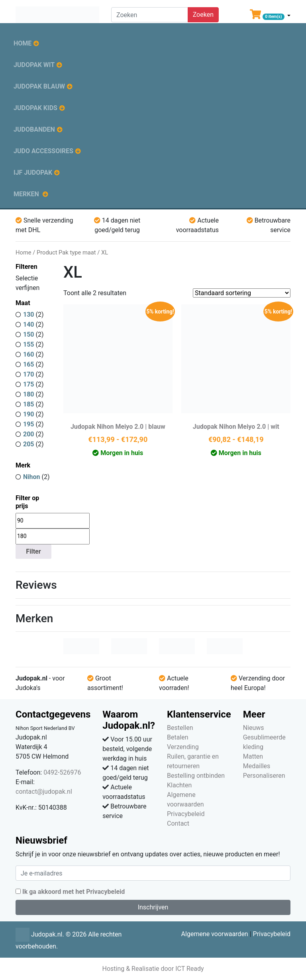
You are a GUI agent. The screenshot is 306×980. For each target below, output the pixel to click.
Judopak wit (34, 65)
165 (29, 364)
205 (29, 444)
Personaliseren (264, 776)
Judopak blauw (39, 86)
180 (29, 394)
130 (29, 315)
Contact (178, 823)
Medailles (257, 766)
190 (29, 414)
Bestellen (180, 728)
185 (29, 404)
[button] (270, 16)
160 (29, 354)
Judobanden (34, 129)
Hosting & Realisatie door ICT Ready (153, 969)
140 (29, 324)
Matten (253, 756)
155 (29, 344)
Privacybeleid (186, 814)
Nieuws (254, 728)
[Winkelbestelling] (242, 293)
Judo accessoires (43, 151)
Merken (26, 194)
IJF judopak (33, 173)
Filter (33, 551)
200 (29, 434)
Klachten (179, 785)
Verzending (183, 747)
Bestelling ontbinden (196, 776)
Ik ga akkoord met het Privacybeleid (74, 892)
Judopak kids (35, 108)
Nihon (31, 477)
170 (29, 374)
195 (29, 424)
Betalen (178, 737)
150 (29, 334)
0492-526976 (62, 772)
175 (29, 384)
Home (23, 43)
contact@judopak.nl (44, 792)
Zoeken (203, 15)
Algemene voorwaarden (215, 934)
